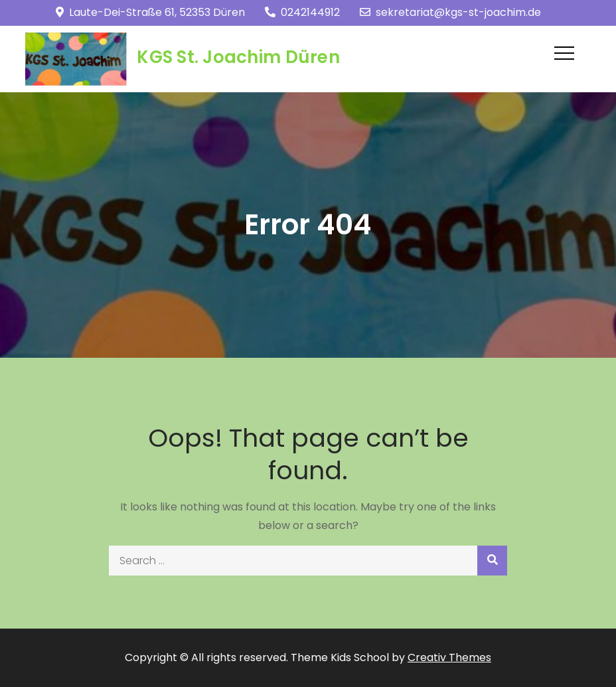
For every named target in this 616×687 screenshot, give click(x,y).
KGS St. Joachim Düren (238, 57)
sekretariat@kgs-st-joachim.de (450, 12)
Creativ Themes (449, 657)
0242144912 (302, 12)
